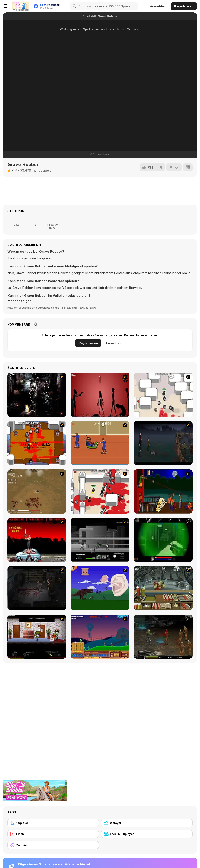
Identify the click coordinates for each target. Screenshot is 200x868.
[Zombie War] (100, 637)
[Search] (74, 6)
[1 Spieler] (53, 823)
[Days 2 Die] (37, 637)
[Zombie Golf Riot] (37, 540)
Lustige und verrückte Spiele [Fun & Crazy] (41, 308)
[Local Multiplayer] (147, 834)
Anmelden (158, 6)
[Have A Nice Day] (100, 588)
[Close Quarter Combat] (100, 540)
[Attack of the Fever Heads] (100, 443)
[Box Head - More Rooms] (163, 395)
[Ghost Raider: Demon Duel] (37, 395)
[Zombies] (53, 845)
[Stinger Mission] (163, 637)
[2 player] (147, 823)
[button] (20, 301)
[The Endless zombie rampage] (37, 491)
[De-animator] (100, 395)
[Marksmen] (163, 540)
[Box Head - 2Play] (100, 491)
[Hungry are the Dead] (163, 491)
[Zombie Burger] (163, 588)
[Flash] (53, 834)
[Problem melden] (174, 167)
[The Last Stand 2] (37, 588)
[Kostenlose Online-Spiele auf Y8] (20, 6)
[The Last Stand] (163, 443)
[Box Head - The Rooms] (37, 443)
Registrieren (184, 6)
